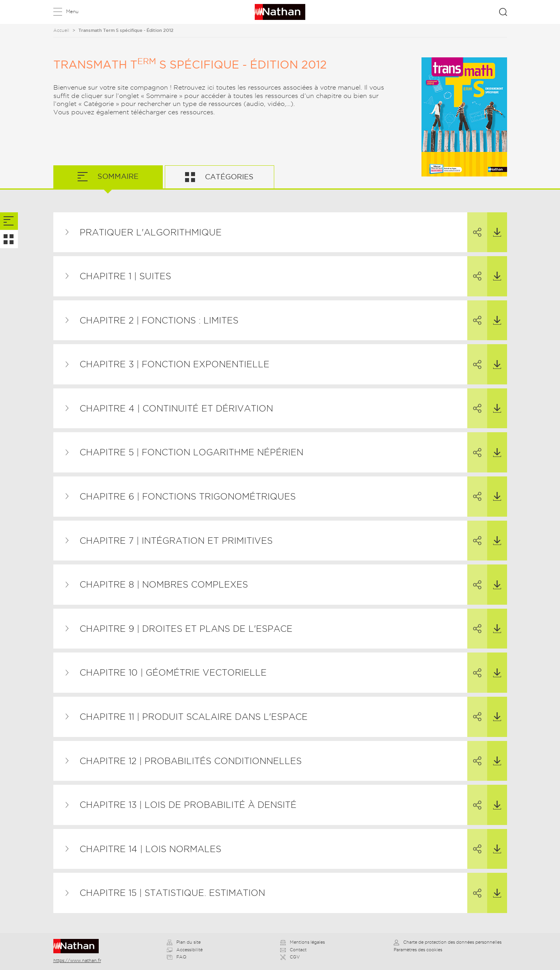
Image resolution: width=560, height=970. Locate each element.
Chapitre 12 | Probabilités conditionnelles (191, 761)
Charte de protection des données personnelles (448, 942)
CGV (290, 957)
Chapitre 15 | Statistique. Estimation (172, 893)
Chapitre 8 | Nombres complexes (164, 584)
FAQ (177, 957)
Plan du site (184, 942)
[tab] (9, 221)
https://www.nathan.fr (77, 960)
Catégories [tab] (228, 177)
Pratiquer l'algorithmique (151, 232)
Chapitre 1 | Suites (125, 276)
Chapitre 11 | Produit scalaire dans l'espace (194, 717)
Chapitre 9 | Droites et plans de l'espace (186, 629)
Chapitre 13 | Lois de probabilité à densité (188, 805)
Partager (474, 225)
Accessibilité (185, 950)
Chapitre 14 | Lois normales (150, 849)
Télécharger (494, 225)
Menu (72, 11)
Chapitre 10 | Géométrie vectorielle (173, 672)
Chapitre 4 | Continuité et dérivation (176, 408)
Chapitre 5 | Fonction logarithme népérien (191, 452)
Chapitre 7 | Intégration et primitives (176, 541)
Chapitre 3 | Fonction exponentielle (175, 364)
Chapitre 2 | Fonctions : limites (159, 320)
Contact (293, 950)
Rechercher (503, 12)
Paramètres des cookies (418, 950)
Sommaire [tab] (117, 176)
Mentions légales (302, 942)
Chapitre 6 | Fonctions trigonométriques (188, 496)
